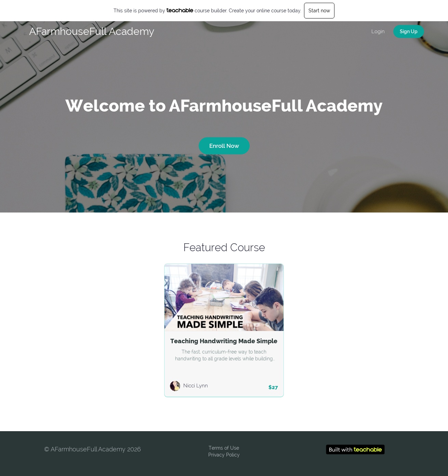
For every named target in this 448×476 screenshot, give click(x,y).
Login (378, 31)
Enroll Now (224, 146)
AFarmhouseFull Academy (92, 31)
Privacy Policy (224, 455)
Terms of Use (224, 448)
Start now (319, 11)
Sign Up (409, 31)
